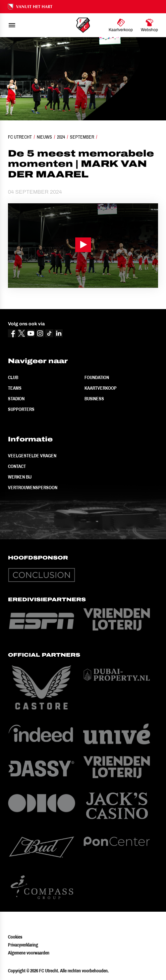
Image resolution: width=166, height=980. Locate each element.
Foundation (97, 377)
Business (94, 399)
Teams (15, 388)
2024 (61, 137)
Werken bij (20, 477)
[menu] (12, 25)
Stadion (16, 399)
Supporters (21, 409)
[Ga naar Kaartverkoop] (121, 25)
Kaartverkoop (101, 388)
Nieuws (44, 137)
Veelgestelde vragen (32, 456)
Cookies (15, 937)
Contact (17, 466)
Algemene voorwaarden (29, 953)
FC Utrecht (20, 137)
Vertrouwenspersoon (33, 488)
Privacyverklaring (23, 945)
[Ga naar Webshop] (149, 25)
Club (13, 377)
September (82, 137)
